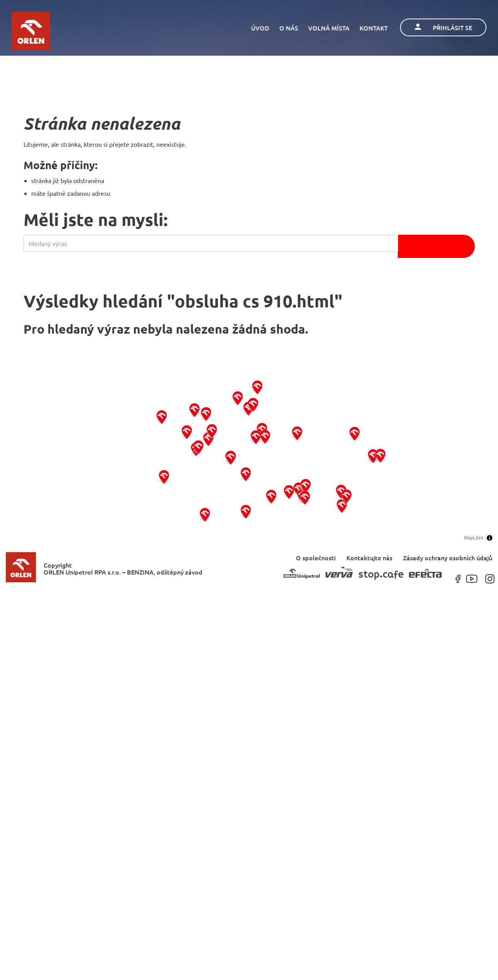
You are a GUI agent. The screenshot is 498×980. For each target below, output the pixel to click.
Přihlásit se (443, 27)
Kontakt (374, 28)
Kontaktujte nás (369, 557)
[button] (164, 476)
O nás (289, 28)
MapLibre (474, 538)
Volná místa (329, 28)
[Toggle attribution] (490, 538)
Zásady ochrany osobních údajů (448, 557)
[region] (249, 456)
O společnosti (316, 557)
